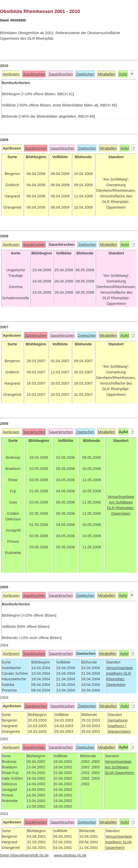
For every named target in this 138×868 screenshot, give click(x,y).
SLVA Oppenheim (119, 773)
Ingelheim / (117, 726)
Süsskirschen (34, 74)
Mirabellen (107, 74)
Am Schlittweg (117, 767)
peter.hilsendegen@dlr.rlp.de (25, 855)
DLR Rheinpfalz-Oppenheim (118, 679)
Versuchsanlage (119, 668)
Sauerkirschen (61, 74)
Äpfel (123, 74)
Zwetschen (85, 74)
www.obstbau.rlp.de (70, 855)
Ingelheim (115, 673)
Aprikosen (11, 74)
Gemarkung (118, 720)
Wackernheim (119, 731)
